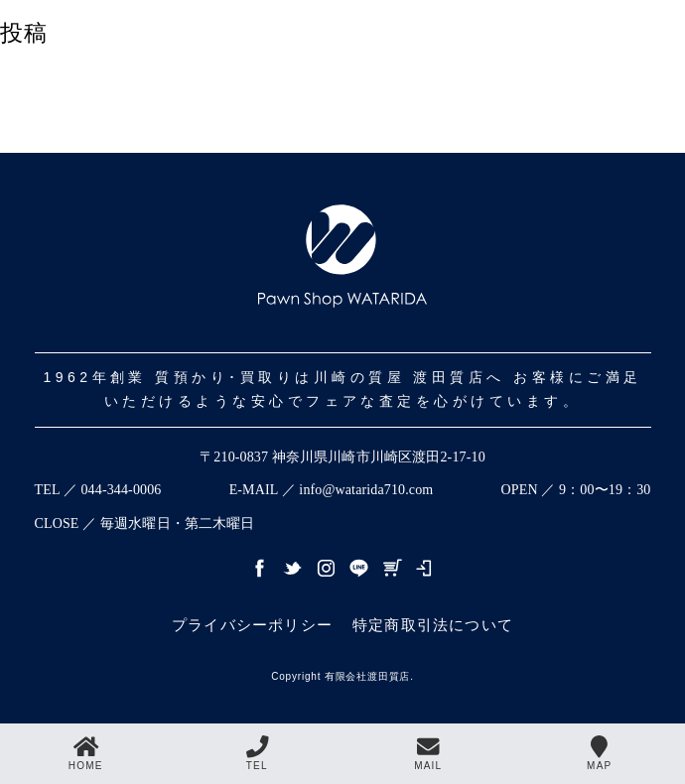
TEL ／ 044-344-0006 (98, 490)
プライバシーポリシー (252, 625)
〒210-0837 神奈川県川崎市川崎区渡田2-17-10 (342, 457)
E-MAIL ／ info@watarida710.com (332, 490)
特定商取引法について (433, 625)
